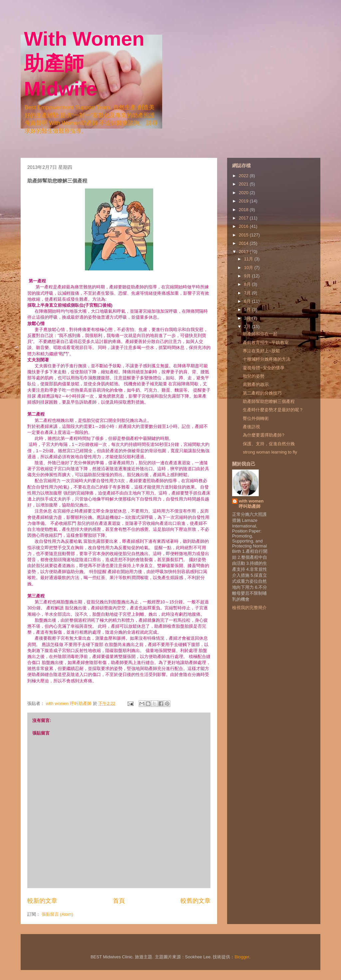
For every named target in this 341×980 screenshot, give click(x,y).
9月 (248, 276)
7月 (248, 293)
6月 (248, 301)
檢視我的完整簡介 (249, 608)
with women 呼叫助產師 (251, 504)
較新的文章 (42, 901)
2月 (248, 327)
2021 (244, 184)
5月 (248, 310)
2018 (244, 210)
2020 (244, 193)
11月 (249, 259)
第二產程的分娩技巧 (262, 393)
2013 (244, 252)
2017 (244, 218)
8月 (248, 284)
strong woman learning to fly (270, 452)
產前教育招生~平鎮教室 (266, 342)
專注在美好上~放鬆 (261, 351)
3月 (248, 318)
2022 (244, 176)
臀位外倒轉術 (256, 418)
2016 (244, 226)
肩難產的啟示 (256, 384)
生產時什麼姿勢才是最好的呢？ (273, 410)
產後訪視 (251, 427)
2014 (244, 243)
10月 (249, 268)
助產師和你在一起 (260, 334)
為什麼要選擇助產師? (263, 435)
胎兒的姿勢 (254, 376)
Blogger (242, 957)
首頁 (119, 901)
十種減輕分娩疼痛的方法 (267, 359)
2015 (244, 235)
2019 (244, 201)
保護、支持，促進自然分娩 (269, 444)
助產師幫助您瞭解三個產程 (269, 401)
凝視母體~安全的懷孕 (264, 368)
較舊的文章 (195, 901)
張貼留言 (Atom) (57, 914)
